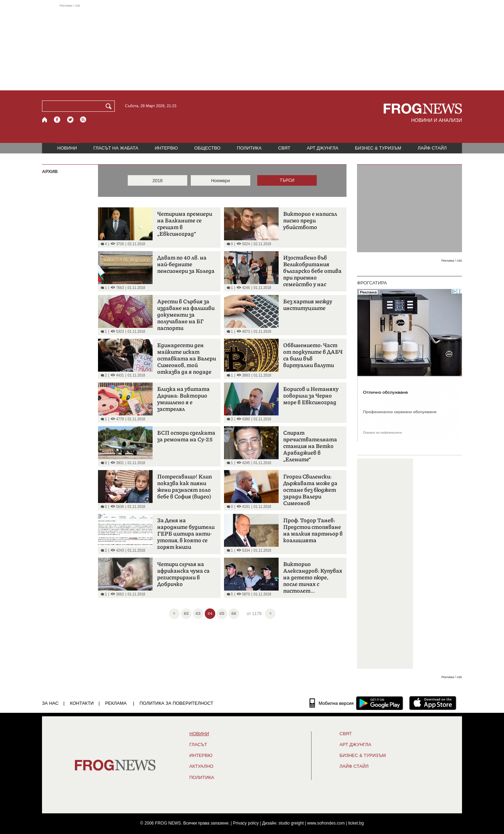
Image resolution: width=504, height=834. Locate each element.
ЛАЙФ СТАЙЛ (432, 148)
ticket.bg (356, 823)
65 (222, 613)
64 (210, 613)
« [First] (174, 613)
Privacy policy (246, 823)
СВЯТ (284, 148)
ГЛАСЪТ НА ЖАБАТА (116, 148)
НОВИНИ (67, 148)
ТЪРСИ (287, 180)
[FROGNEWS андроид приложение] (380, 703)
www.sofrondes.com (326, 823)
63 (198, 613)
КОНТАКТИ (82, 703)
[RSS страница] (83, 120)
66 (234, 613)
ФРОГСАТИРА (372, 283)
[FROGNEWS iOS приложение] (433, 703)
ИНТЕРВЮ (166, 148)
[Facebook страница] (57, 120)
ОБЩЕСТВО (207, 148)
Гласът (198, 745)
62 (186, 613)
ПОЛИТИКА (249, 148)
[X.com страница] (70, 120)
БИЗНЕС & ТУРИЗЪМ (378, 148)
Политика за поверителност (177, 703)
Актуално (201, 766)
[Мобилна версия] (332, 703)
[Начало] (45, 120)
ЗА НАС (50, 703)
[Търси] (110, 106)
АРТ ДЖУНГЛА (323, 148)
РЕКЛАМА (116, 703)
